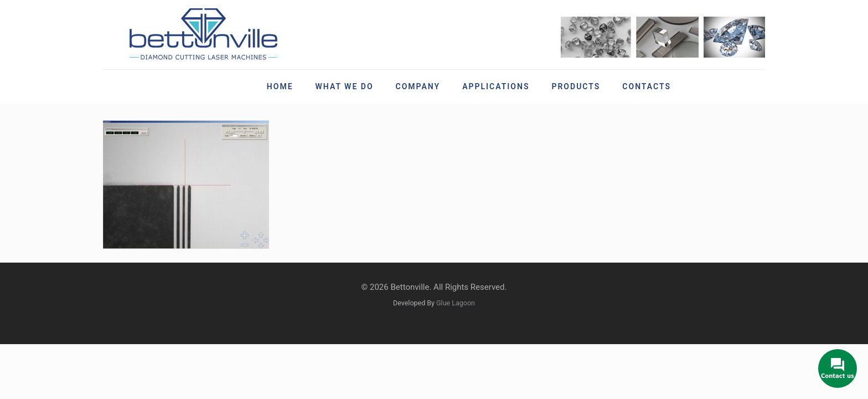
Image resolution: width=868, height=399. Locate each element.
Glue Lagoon (456, 303)
